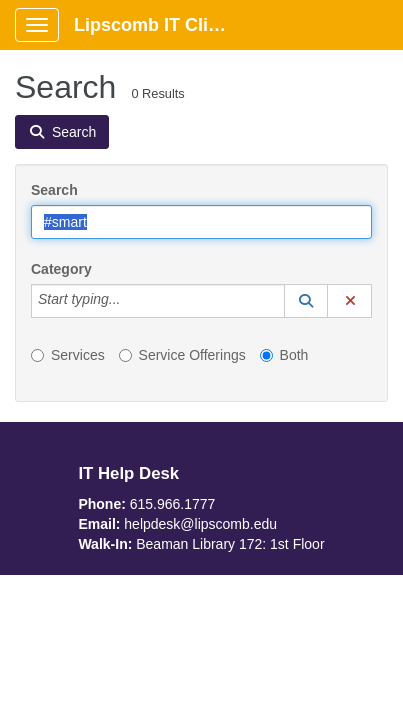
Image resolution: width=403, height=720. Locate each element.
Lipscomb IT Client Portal (161, 25)
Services (68, 355)
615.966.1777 (173, 504)
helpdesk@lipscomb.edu (200, 524)
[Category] (131, 301)
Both (284, 355)
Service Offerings (182, 355)
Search (54, 190)
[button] (306, 301)
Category (61, 269)
